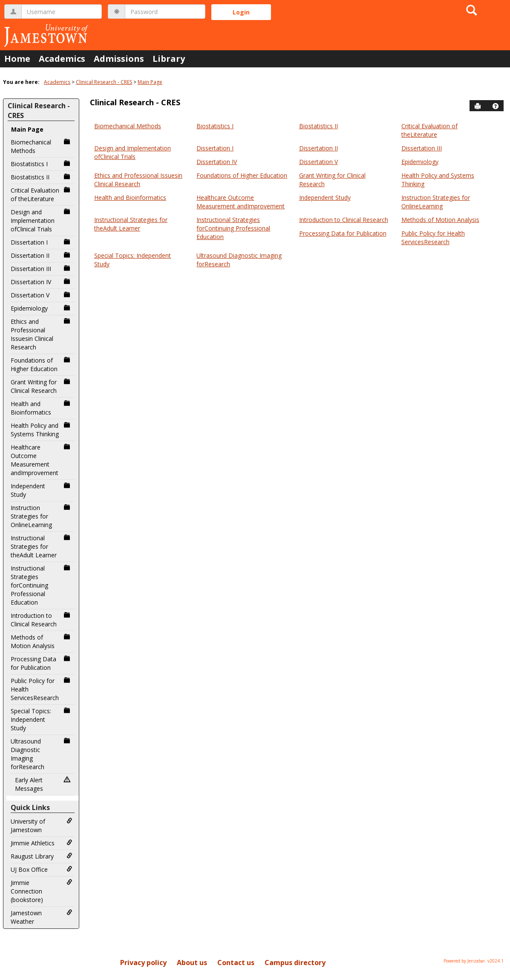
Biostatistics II (42, 177)
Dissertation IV (42, 282)
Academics (62, 59)
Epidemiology (42, 308)
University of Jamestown (42, 826)
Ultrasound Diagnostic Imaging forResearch (42, 754)
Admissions (119, 59)
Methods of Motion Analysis (42, 641)
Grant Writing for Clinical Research (42, 386)
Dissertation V (42, 295)
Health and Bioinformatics (42, 408)
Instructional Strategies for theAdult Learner (42, 546)
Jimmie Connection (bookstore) (42, 891)
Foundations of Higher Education (42, 365)
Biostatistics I (42, 164)
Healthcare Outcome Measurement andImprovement (42, 460)
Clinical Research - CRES (104, 82)
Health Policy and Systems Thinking (42, 430)
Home (17, 59)
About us (192, 963)
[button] (496, 106)
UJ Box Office (42, 869)
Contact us (236, 963)
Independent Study (42, 490)
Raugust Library (42, 856)
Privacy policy (143, 963)
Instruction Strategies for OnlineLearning (42, 516)
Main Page (150, 82)
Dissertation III (42, 269)
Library (169, 59)
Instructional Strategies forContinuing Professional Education (42, 585)
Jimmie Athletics (42, 843)
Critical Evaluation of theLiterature (42, 195)
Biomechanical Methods (42, 146)
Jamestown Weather (42, 917)
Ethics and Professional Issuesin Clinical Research (42, 334)
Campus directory (295, 963)
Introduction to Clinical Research (42, 620)
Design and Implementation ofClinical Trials (42, 220)
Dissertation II (42, 255)
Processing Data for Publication (42, 663)
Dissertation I (42, 242)
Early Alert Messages (44, 784)
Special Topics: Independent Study (42, 719)
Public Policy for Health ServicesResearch (42, 689)
